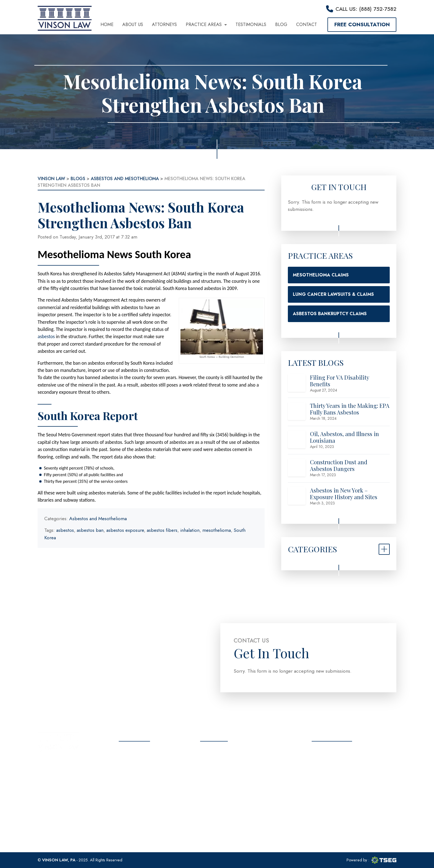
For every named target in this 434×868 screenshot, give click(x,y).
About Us (133, 24)
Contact (307, 24)
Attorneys (164, 24)
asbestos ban (90, 530)
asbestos (46, 336)
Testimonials (251, 24)
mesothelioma (217, 530)
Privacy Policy (136, 810)
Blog (281, 24)
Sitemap (128, 820)
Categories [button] (312, 549)
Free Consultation (362, 24)
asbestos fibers (162, 530)
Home (107, 24)
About (126, 761)
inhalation (190, 530)
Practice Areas (206, 24)
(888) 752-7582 (228, 773)
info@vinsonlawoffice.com (238, 787)
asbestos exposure (125, 530)
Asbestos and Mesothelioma (98, 519)
